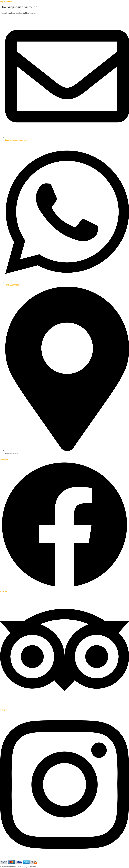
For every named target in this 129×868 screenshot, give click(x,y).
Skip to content (6, 2)
